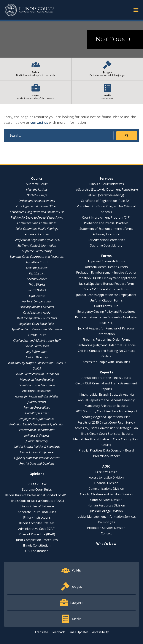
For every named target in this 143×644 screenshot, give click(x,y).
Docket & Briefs (37, 195)
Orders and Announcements (37, 201)
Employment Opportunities (37, 419)
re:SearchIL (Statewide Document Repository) (106, 190)
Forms (106, 256)
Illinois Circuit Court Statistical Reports (106, 434)
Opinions (37, 474)
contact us (39, 122)
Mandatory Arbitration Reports (106, 406)
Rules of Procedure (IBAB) (37, 534)
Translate (41, 632)
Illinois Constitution (37, 545)
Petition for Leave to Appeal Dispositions (37, 217)
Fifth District (37, 296)
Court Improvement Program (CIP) (106, 217)
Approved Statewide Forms (106, 261)
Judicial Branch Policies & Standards (37, 447)
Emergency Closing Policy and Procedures (106, 312)
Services (106, 178)
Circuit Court (37, 335)
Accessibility (100, 632)
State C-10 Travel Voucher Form (106, 289)
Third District (37, 285)
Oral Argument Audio (37, 312)
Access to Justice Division (106, 477)
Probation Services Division (106, 528)
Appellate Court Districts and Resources (37, 329)
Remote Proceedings (37, 408)
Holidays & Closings (37, 435)
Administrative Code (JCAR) (37, 529)
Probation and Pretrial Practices (106, 223)
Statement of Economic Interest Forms (106, 229)
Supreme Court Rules (37, 490)
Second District (37, 279)
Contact (106, 533)
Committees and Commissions (37, 223)
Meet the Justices (37, 190)
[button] (136, 10)
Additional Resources (37, 391)
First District (37, 273)
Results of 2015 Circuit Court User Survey (106, 422)
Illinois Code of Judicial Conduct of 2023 (37, 501)
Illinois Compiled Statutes (37, 523)
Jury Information (37, 352)
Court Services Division (106, 500)
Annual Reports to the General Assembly (106, 400)
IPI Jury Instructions (37, 517)
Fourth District (37, 290)
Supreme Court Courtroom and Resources (37, 257)
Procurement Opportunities (37, 430)
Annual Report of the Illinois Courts (106, 378)
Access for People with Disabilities (37, 396)
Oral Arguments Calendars (37, 307)
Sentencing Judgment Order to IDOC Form (106, 345)
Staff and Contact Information (37, 245)
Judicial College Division (106, 511)
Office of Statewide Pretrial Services (37, 458)
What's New (106, 544)
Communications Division (106, 489)
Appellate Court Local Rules (37, 324)
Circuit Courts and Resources (37, 385)
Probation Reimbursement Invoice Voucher (106, 272)
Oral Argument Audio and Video (37, 206)
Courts (37, 178)
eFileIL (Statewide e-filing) (106, 195)
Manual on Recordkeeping (37, 380)
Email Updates (78, 632)
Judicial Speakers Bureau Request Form (106, 284)
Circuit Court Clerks (37, 346)
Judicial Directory (37, 357)
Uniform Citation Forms (106, 300)
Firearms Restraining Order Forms (106, 340)
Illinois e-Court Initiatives (106, 184)
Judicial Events (37, 402)
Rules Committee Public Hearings (37, 229)
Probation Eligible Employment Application (37, 424)
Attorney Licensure (37, 234)
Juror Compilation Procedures (37, 540)
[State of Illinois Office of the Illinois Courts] (29, 10)
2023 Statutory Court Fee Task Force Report (106, 411)
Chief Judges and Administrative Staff (37, 340)
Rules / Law (37, 484)
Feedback (58, 632)
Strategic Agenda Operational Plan (106, 417)
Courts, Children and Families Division (106, 494)
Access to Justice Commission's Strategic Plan (106, 428)
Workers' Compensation (37, 301)
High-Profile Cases (37, 413)
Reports (106, 372)
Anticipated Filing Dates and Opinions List (37, 212)
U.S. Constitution (37, 551)
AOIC (106, 466)
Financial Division (106, 483)
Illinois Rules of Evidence (37, 506)
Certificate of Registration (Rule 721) (37, 240)
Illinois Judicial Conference (37, 452)
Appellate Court (37, 262)
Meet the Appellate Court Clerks (37, 318)
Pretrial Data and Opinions (37, 463)
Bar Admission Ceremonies (106, 240)
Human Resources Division (106, 505)
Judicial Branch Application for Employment (106, 295)
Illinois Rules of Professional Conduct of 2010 (37, 495)
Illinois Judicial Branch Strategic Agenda (106, 394)
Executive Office (106, 472)
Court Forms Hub (106, 306)
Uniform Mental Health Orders (106, 267)
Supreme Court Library (37, 251)
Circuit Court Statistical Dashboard (37, 374)
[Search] (60, 135)
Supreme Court (37, 184)
